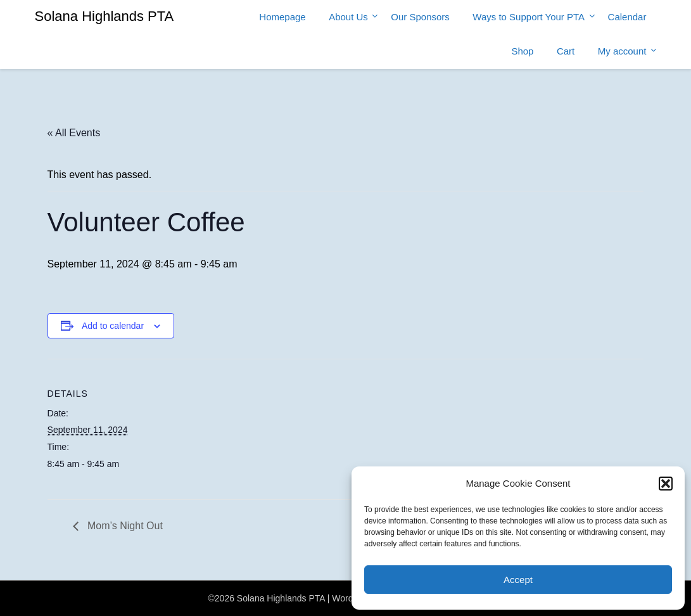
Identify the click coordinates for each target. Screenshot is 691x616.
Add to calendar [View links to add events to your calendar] (113, 326)
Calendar (627, 17)
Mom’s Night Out (124, 526)
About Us (348, 17)
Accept (518, 580)
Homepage (282, 17)
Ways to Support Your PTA (529, 17)
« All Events (74, 133)
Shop (522, 51)
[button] (666, 484)
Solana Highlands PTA (105, 16)
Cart (566, 51)
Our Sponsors (420, 17)
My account (622, 51)
